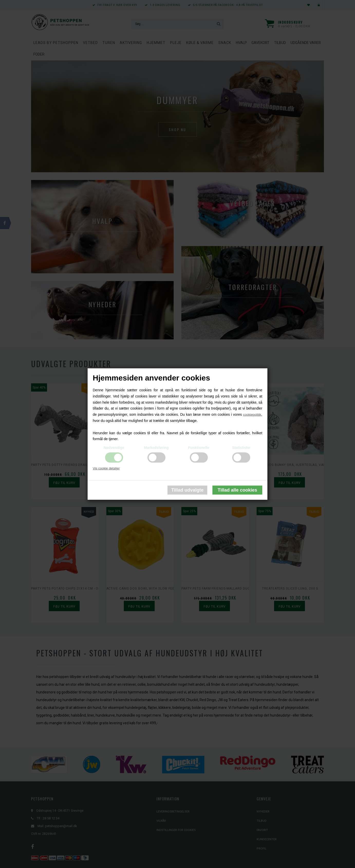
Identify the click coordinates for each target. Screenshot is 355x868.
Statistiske (241, 448)
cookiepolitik (252, 415)
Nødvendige (114, 448)
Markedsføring (156, 448)
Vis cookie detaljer (106, 468)
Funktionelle (199, 448)
